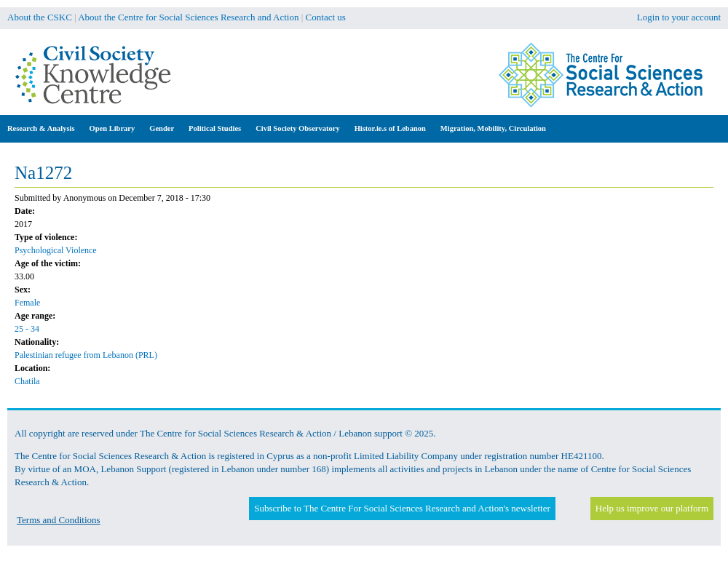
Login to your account (679, 17)
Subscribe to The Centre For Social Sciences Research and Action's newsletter (402, 508)
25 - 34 (27, 329)
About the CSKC (40, 17)
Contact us (326, 17)
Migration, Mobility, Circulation (493, 128)
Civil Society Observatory (297, 128)
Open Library (112, 128)
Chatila (27, 381)
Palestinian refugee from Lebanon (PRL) (86, 355)
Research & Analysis (41, 128)
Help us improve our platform (652, 508)
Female (27, 303)
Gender (162, 128)
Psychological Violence (56, 250)
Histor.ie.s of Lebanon (390, 128)
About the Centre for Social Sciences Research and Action (188, 17)
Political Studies (215, 128)
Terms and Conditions (59, 520)
